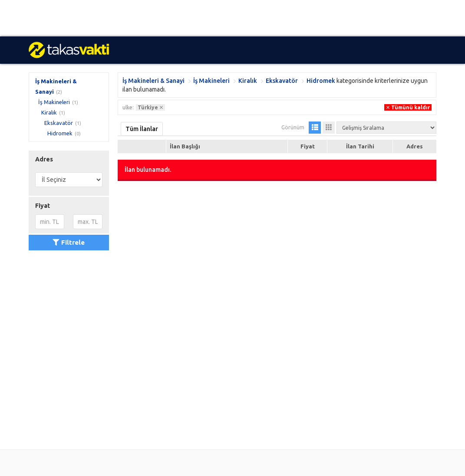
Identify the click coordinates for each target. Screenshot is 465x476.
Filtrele (69, 242)
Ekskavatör (59, 123)
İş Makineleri (54, 102)
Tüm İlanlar (142, 129)
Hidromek (60, 133)
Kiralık (49, 112)
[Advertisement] (232, 18)
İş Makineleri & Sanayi (153, 81)
